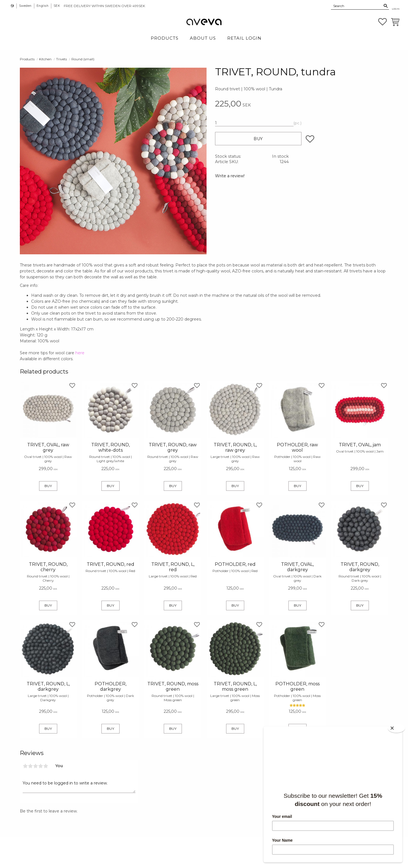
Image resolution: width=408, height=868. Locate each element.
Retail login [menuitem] (244, 38)
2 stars (30, 766)
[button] (382, 22)
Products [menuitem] (165, 38)
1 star (25, 766)
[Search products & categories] (357, 6)
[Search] (386, 6)
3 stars (35, 766)
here (80, 353)
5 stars (46, 766)
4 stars (41, 766)
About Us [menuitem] (203, 38)
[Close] (397, 728)
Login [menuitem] (396, 9)
